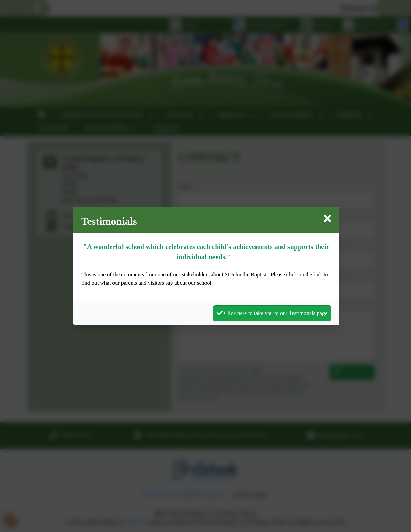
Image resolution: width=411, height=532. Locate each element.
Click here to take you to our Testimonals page (272, 313)
